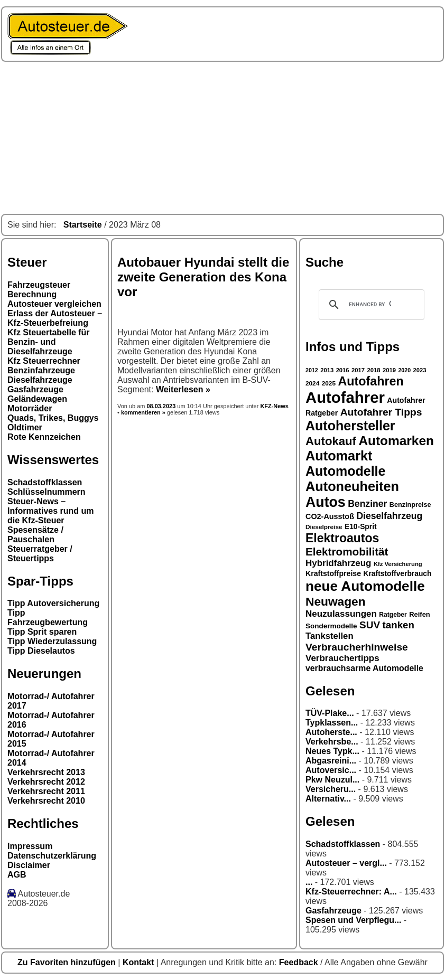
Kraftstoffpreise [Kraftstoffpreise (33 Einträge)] (333, 573)
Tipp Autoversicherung (53, 603)
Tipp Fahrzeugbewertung (48, 618)
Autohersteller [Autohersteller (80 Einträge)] (350, 426)
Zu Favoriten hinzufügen (68, 962)
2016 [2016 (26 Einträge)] (343, 370)
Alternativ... (328, 799)
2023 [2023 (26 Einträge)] (420, 370)
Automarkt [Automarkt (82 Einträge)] (339, 456)
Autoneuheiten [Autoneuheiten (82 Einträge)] (352, 486)
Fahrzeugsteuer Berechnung (39, 290)
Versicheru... (331, 789)
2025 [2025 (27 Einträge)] (329, 383)
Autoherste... (331, 732)
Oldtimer (25, 427)
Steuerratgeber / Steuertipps (40, 554)
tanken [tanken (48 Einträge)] (398, 625)
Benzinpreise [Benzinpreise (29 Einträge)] (410, 505)
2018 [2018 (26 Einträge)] (374, 370)
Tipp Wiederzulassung (52, 641)
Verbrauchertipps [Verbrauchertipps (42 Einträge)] (342, 658)
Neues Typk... (332, 751)
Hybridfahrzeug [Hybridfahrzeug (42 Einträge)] (338, 563)
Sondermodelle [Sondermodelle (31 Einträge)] (331, 626)
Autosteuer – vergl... (346, 863)
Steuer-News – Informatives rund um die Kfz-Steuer (51, 511)
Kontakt (140, 962)
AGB (17, 875)
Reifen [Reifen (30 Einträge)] (420, 614)
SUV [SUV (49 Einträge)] (370, 625)
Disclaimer (29, 865)
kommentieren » (143, 412)
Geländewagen (37, 399)
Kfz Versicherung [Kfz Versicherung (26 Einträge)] (398, 564)
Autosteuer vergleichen (54, 304)
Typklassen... (332, 723)
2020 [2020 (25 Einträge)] (404, 370)
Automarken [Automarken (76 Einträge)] (396, 441)
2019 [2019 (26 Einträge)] (389, 370)
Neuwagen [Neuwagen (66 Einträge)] (336, 601)
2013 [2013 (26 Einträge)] (327, 370)
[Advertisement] (222, 138)
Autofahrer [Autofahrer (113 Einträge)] (345, 397)
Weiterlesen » (183, 389)
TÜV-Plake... (330, 713)
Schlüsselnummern (47, 492)
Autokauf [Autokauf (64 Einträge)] (331, 441)
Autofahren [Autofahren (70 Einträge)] (370, 381)
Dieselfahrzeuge (40, 380)
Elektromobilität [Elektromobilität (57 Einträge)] (347, 552)
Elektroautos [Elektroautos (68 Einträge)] (342, 538)
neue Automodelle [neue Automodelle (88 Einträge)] (365, 586)
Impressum (30, 846)
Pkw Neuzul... (332, 780)
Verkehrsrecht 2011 (46, 791)
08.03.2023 (162, 406)
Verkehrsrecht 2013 (46, 772)
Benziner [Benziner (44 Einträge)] (367, 504)
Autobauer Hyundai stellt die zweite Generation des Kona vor (203, 277)
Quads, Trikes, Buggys (53, 418)
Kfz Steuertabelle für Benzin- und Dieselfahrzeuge (49, 342)
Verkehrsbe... (332, 742)
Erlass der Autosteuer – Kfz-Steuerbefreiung (55, 318)
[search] (370, 305)
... (309, 882)
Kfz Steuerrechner (44, 361)
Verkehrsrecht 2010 (46, 801)
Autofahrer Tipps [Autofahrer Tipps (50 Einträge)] (381, 412)
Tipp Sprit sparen (42, 632)
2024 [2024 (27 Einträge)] (312, 383)
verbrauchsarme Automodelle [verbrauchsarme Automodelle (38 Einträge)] (364, 668)
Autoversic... (331, 770)
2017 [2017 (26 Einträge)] (358, 370)
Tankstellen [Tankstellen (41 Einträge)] (330, 636)
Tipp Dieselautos (41, 651)
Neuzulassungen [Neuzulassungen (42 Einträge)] (341, 614)
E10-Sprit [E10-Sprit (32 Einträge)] (361, 526)
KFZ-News (274, 406)
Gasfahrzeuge (35, 389)
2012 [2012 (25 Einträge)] (312, 370)
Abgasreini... (331, 761)
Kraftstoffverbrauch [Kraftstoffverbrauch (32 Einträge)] (398, 573)
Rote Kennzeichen (44, 437)
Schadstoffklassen (45, 482)
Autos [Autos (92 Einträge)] (326, 502)
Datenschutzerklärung (52, 856)
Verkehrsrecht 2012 (46, 782)
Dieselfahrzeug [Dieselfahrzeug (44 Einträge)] (389, 516)
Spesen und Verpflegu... (353, 920)
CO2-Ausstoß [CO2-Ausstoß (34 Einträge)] (330, 516)
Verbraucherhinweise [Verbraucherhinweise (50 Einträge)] (357, 647)
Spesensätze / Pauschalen (35, 535)
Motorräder (30, 408)
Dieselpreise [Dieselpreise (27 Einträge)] (324, 527)
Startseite (83, 225)
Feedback (300, 962)
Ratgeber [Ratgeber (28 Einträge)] (393, 615)
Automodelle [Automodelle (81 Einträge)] (346, 471)
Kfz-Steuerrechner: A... (351, 892)
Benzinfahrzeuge (41, 370)
